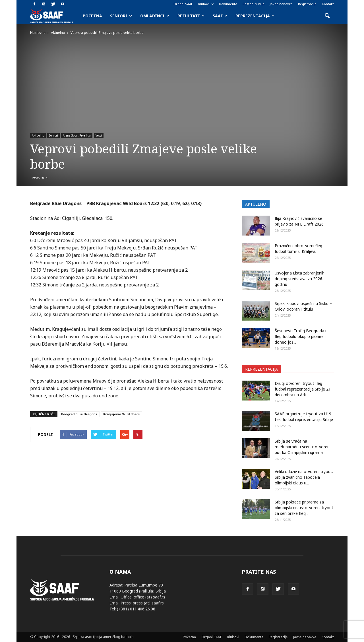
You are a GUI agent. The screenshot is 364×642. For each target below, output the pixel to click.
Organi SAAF (183, 4)
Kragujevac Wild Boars (121, 414)
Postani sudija (254, 4)
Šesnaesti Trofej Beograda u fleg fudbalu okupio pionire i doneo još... (301, 336)
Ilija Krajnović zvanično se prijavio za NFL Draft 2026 (299, 221)
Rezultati (191, 16)
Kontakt (328, 4)
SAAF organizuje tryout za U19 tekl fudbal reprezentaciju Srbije (304, 417)
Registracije (307, 4)
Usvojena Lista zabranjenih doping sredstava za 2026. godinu (300, 279)
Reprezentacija (255, 16)
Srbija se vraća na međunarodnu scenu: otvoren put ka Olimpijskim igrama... (302, 447)
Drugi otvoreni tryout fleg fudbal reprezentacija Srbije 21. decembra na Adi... (303, 389)
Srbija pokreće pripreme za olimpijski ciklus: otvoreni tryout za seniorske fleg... (304, 508)
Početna (92, 16)
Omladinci (155, 16)
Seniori (121, 16)
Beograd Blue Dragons (79, 414)
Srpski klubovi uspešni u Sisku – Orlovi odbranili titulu (303, 306)
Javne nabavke (281, 4)
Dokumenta (228, 4)
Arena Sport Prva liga (77, 135)
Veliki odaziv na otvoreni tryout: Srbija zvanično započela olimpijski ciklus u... (304, 477)
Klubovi (206, 4)
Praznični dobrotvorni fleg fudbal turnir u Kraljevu (298, 248)
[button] (327, 16)
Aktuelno (38, 135)
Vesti (99, 135)
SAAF (220, 16)
